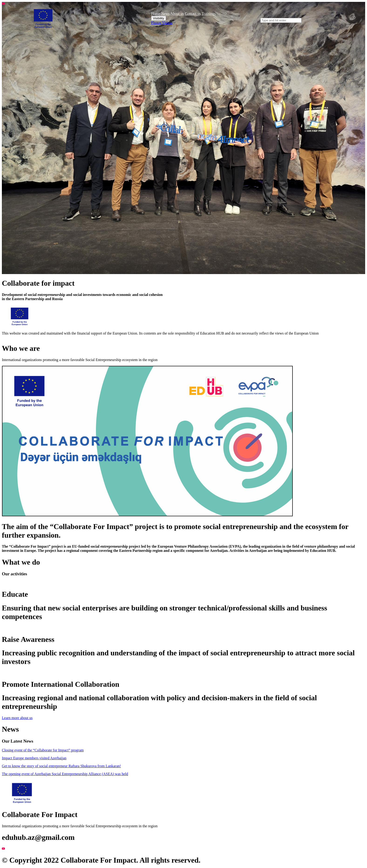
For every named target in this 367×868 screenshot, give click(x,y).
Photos (156, 23)
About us (177, 14)
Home (156, 14)
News (165, 14)
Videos (167, 23)
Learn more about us (17, 718)
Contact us (193, 14)
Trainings (209, 14)
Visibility (159, 18)
